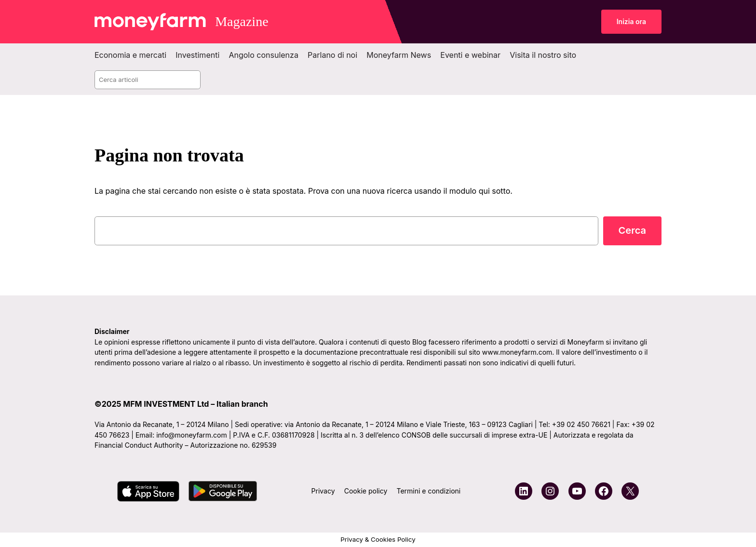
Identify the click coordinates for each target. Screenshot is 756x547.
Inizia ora (631, 21)
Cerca (632, 230)
